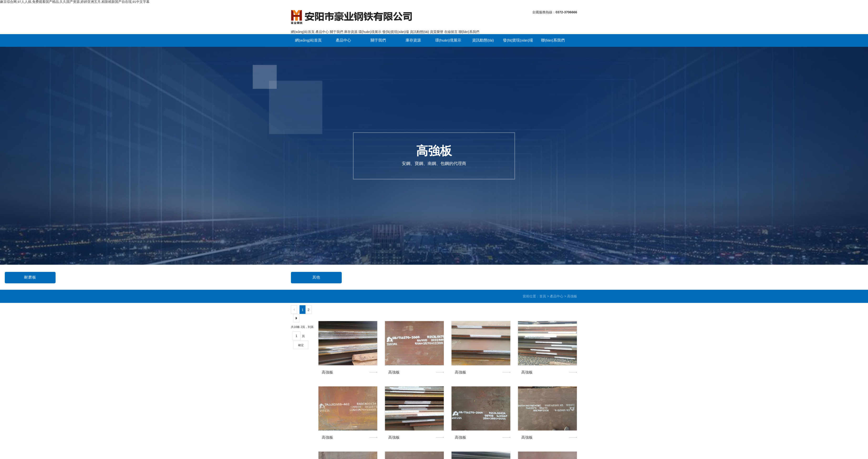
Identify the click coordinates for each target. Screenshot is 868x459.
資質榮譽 (437, 28)
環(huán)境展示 (370, 28)
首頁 (543, 294)
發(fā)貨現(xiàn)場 (396, 28)
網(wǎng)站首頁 (303, 28)
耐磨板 (597, 275)
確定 (301, 343)
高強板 (310, 275)
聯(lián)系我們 (469, 28)
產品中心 (322, 28)
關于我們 (336, 28)
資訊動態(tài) (419, 28)
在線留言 (451, 28)
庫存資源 (351, 28)
